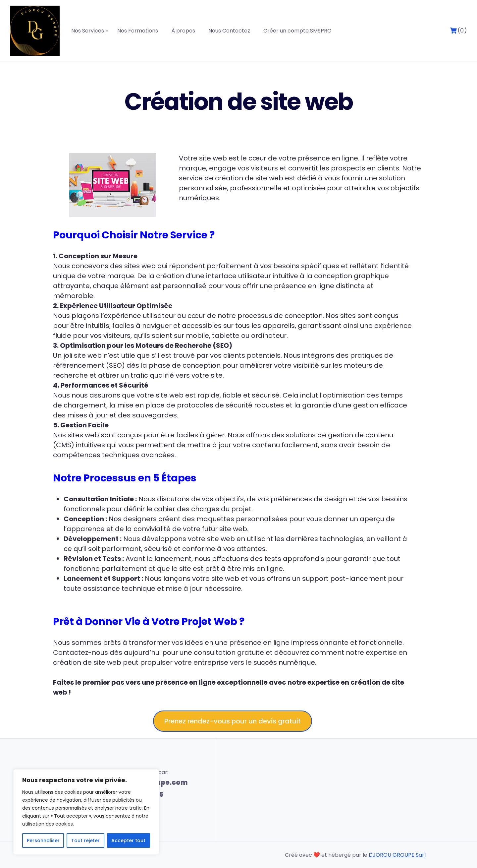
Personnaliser (43, 840)
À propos (183, 31)
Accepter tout (128, 840)
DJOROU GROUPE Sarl (397, 855)
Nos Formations (138, 31)
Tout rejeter (85, 840)
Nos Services (88, 31)
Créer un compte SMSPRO (297, 31)
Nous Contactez (229, 31)
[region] (86, 812)
